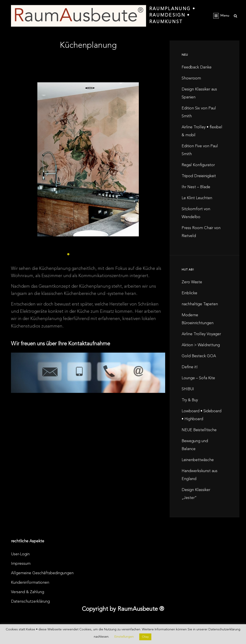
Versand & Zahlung (28, 592)
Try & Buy (190, 400)
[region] (88, 163)
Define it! (190, 367)
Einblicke (189, 293)
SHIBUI (188, 389)
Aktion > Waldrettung (201, 345)
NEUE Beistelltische (199, 430)
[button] (68, 254)
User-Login (20, 554)
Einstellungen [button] (124, 637)
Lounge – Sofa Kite (198, 378)
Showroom (191, 78)
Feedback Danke (197, 67)
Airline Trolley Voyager (201, 334)
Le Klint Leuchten (197, 198)
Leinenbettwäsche (198, 460)
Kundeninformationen (30, 583)
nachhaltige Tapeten (200, 304)
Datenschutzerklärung (30, 602)
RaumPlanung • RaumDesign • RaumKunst (172, 15)
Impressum (21, 564)
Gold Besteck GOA (199, 356)
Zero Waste (192, 282)
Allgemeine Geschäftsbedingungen (42, 573)
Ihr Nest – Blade (196, 187)
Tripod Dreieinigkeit (199, 176)
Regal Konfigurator (198, 165)
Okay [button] (145, 637)
